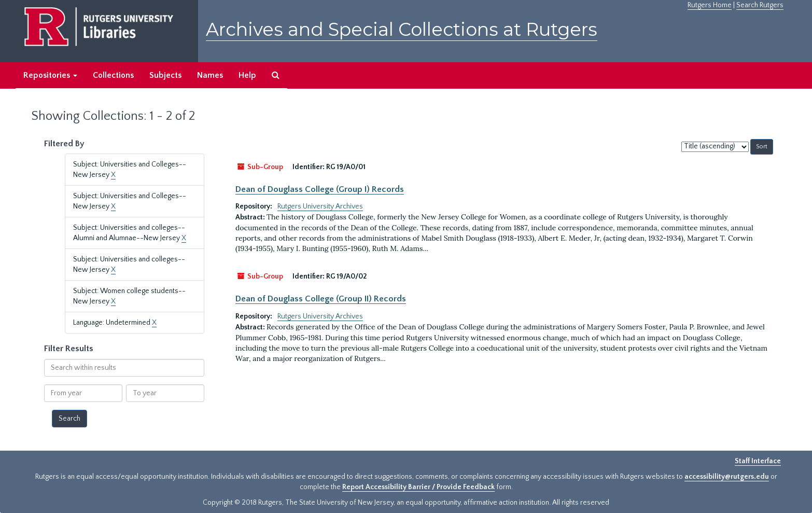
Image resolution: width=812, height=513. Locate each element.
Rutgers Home (710, 5)
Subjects (165, 75)
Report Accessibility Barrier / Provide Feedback (418, 487)
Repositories (50, 75)
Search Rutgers (760, 5)
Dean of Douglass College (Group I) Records (320, 189)
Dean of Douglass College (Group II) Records (321, 299)
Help (247, 75)
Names (210, 75)
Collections (113, 75)
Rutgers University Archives (320, 206)
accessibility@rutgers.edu (727, 477)
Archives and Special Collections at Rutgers (402, 29)
